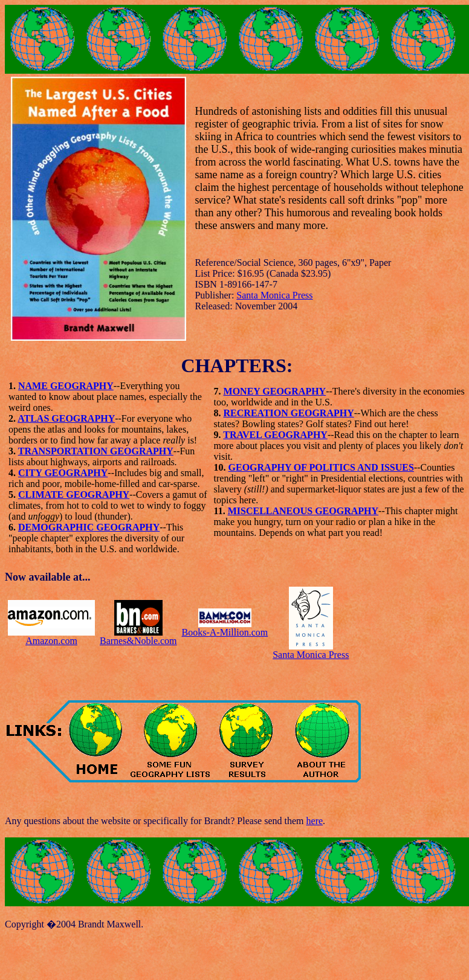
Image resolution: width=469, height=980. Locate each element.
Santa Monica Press (274, 295)
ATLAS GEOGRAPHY (66, 418)
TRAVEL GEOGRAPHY (275, 435)
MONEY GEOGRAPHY (275, 391)
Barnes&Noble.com (138, 641)
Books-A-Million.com (225, 632)
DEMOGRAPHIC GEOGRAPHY (89, 527)
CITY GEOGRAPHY (63, 473)
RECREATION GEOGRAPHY (289, 413)
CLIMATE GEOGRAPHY (74, 495)
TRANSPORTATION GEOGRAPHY (96, 451)
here (315, 821)
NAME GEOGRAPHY (66, 386)
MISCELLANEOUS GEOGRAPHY (303, 511)
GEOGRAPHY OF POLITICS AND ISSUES (321, 467)
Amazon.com (51, 641)
